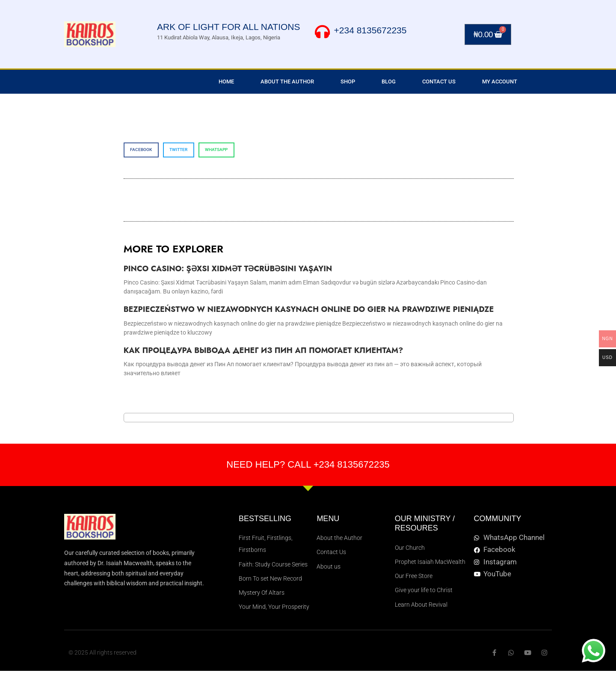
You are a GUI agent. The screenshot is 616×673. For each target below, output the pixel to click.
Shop (348, 82)
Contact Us (439, 82)
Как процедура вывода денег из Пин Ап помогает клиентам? (264, 350)
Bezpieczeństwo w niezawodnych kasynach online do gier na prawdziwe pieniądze (309, 309)
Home (226, 82)
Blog (389, 82)
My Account (500, 82)
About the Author (287, 82)
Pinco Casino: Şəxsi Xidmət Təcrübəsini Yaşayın (228, 269)
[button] (141, 150)
